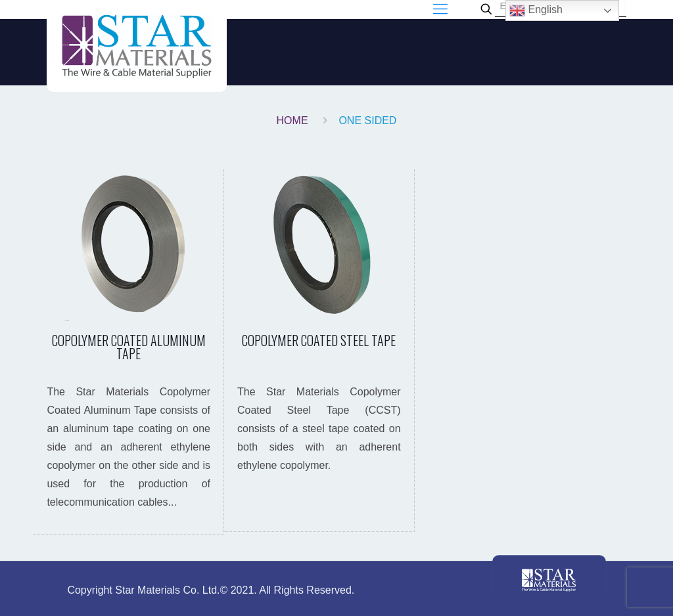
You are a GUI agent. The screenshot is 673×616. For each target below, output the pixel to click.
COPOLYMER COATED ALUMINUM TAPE (129, 347)
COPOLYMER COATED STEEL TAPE (319, 340)
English (536, 11)
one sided (367, 121)
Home (292, 121)
